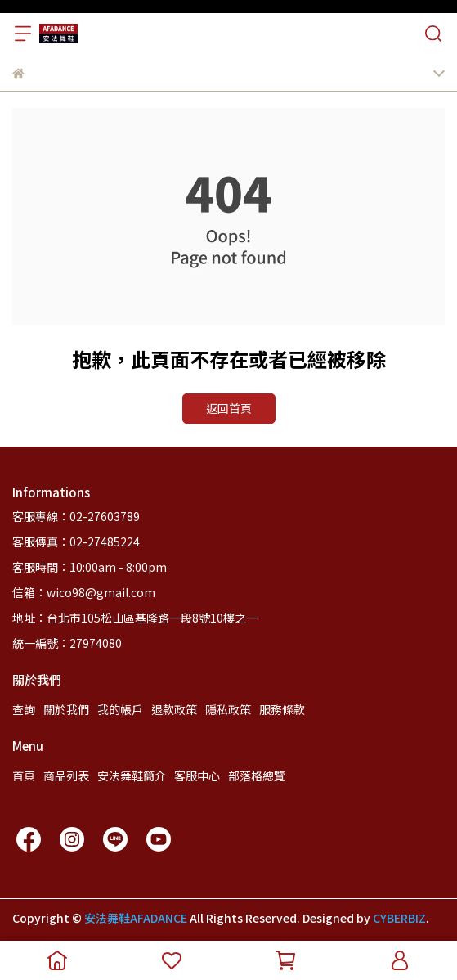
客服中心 (197, 775)
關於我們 (66, 709)
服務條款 (282, 709)
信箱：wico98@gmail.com (84, 592)
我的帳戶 (120, 709)
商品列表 (66, 775)
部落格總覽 (257, 775)
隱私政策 (228, 709)
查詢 (24, 709)
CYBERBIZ (399, 918)
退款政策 (174, 709)
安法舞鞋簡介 (132, 775)
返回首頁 (229, 408)
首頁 (24, 775)
